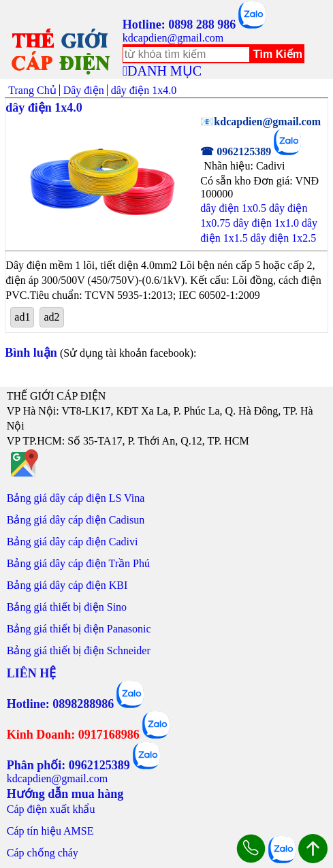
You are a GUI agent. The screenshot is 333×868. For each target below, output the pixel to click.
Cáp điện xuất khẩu (51, 809)
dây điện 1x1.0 (266, 223)
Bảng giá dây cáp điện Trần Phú (78, 563)
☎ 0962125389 (236, 151)
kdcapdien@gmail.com (173, 38)
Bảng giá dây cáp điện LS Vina (76, 498)
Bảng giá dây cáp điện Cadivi (73, 542)
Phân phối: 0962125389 (68, 765)
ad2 (51, 317)
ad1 (22, 317)
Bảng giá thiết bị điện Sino (67, 607)
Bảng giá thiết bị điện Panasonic (79, 629)
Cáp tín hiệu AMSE (50, 831)
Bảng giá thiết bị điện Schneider (79, 650)
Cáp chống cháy (43, 853)
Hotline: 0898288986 (61, 704)
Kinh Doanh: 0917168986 (73, 735)
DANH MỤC (164, 71)
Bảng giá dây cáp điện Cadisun (76, 520)
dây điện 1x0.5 (233, 208)
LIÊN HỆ (32, 673)
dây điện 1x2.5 (284, 238)
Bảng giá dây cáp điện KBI (67, 585)
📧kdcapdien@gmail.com (260, 122)
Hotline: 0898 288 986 (179, 25)
